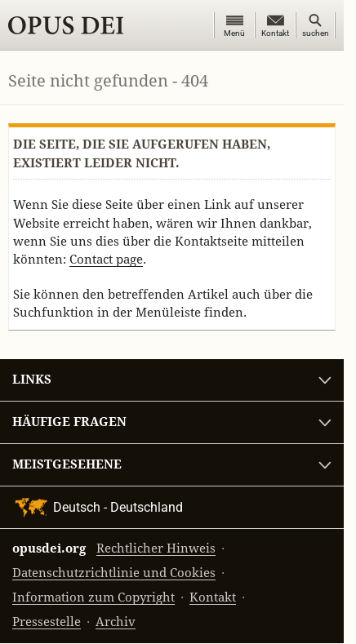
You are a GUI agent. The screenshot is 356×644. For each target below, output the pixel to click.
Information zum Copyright (93, 598)
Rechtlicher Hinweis (156, 549)
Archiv (116, 622)
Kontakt (213, 598)
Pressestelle (47, 622)
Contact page (106, 259)
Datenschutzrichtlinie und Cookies (114, 573)
